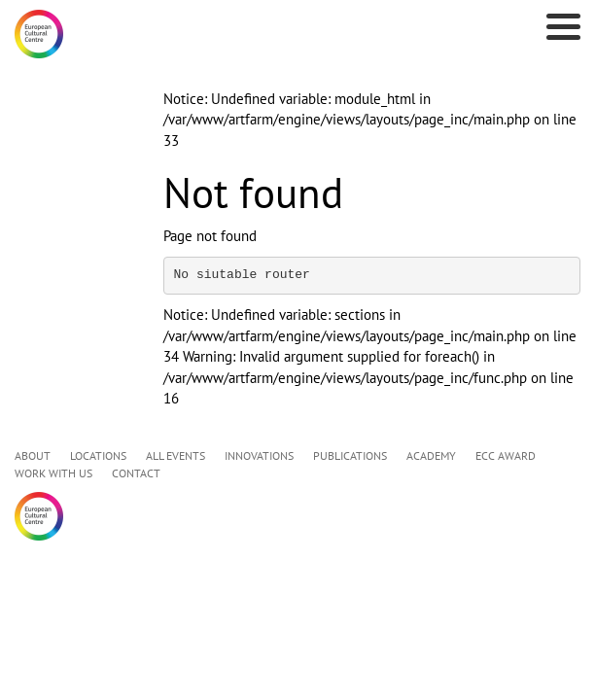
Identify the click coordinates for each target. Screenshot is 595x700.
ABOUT (33, 455)
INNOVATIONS (259, 455)
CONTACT (136, 473)
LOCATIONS (98, 455)
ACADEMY (431, 455)
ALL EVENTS (175, 455)
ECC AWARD (506, 455)
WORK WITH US (53, 473)
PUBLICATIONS (350, 455)
